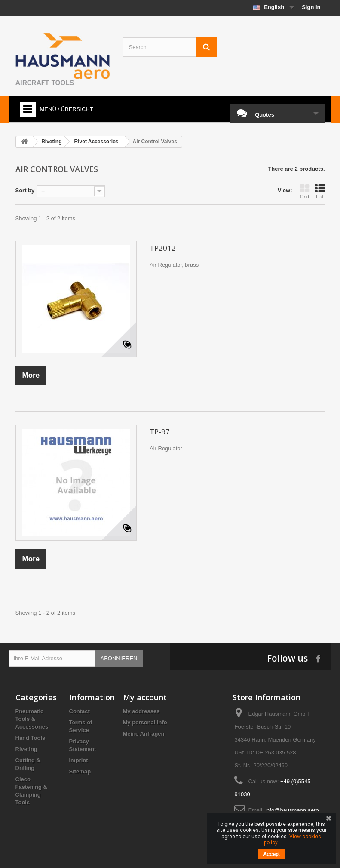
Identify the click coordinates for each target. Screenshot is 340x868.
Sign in (311, 7)
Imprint (79, 760)
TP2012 (163, 248)
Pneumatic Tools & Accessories (32, 719)
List (320, 191)
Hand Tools (31, 738)
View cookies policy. (293, 840)
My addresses (141, 711)
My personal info (145, 722)
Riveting (26, 749)
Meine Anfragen (144, 734)
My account (145, 697)
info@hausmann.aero (292, 810)
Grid (305, 191)
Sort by (25, 190)
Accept (271, 854)
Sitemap (80, 771)
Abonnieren (119, 658)
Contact (80, 711)
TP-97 (160, 432)
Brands (25, 814)
